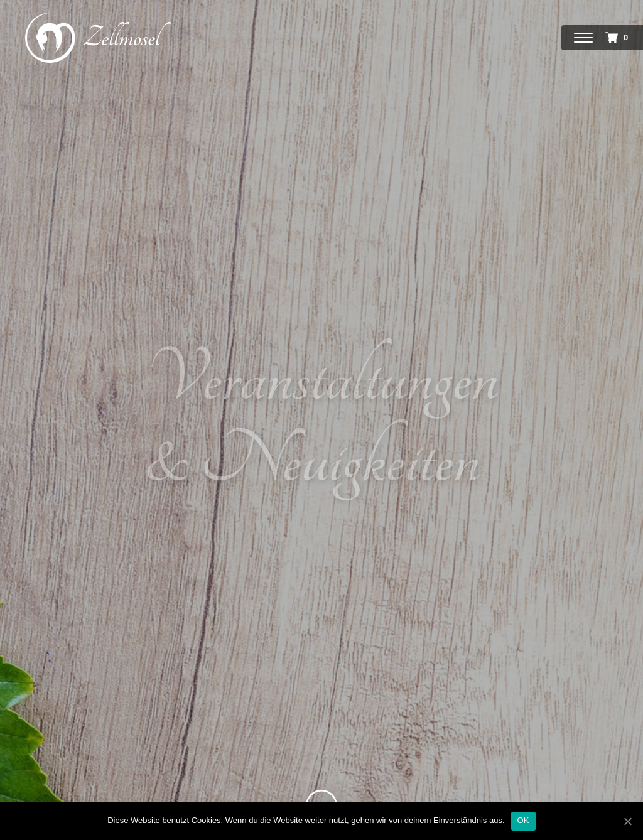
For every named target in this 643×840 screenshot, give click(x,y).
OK (523, 820)
